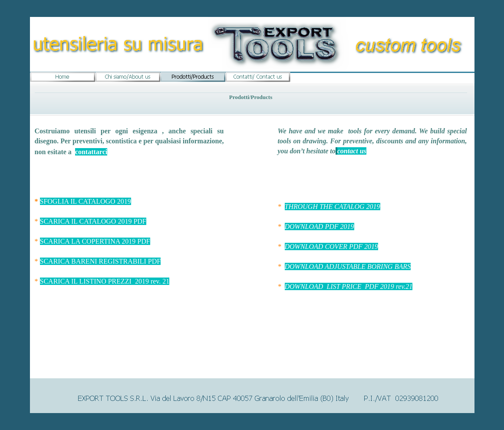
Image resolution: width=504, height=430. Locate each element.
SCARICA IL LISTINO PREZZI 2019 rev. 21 (105, 281)
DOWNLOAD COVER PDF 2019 (332, 246)
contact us (352, 151)
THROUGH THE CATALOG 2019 (333, 207)
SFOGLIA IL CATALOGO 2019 (86, 201)
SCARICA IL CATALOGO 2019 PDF (93, 221)
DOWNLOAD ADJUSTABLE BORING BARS (348, 266)
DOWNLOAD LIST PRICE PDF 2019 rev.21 (349, 286)
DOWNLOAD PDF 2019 (320, 227)
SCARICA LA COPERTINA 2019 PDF (95, 241)
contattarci (91, 152)
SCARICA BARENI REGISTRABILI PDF (100, 261)
